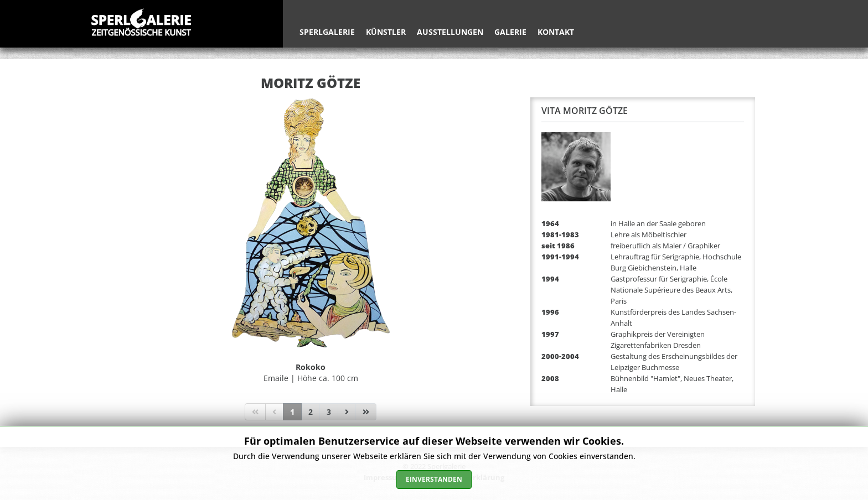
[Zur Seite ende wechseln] (366, 412)
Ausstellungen (450, 32)
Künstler (386, 32)
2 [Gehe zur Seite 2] (311, 412)
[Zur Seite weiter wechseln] (347, 412)
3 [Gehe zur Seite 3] (329, 412)
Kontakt (556, 32)
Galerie (510, 32)
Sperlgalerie (327, 32)
